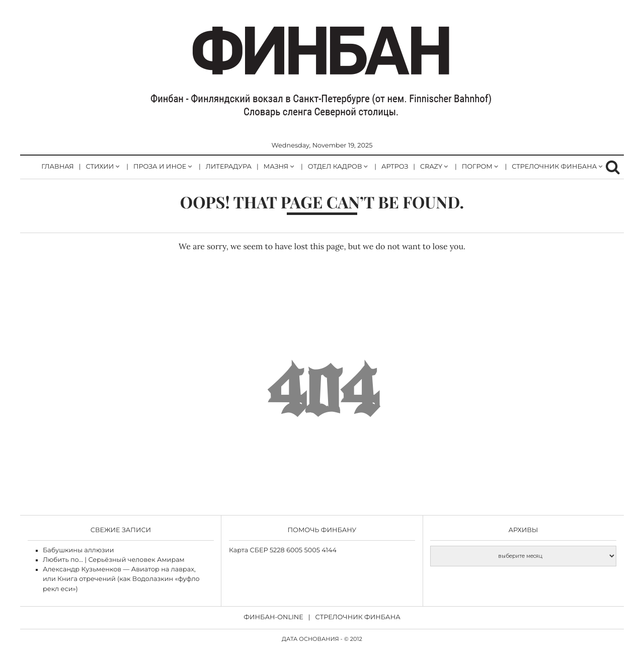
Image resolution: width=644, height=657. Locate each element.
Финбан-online (273, 617)
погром (477, 167)
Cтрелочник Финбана (358, 617)
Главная (57, 167)
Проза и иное (160, 167)
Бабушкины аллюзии (78, 551)
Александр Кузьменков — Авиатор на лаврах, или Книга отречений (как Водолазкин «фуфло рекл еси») (121, 579)
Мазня (276, 167)
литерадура (229, 167)
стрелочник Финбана (554, 167)
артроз (395, 167)
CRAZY (431, 167)
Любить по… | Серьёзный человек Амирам (114, 560)
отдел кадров (335, 167)
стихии (100, 167)
